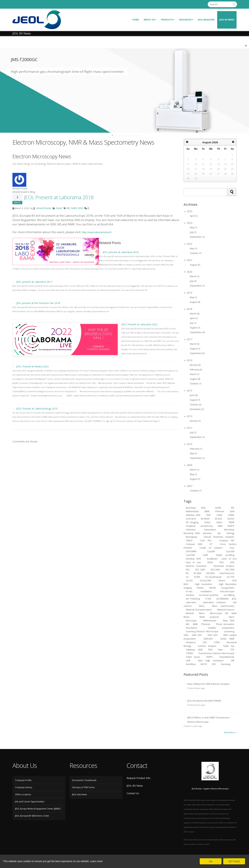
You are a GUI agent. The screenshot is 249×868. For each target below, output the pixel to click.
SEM (80, 208)
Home (136, 20)
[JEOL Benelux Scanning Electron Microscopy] (37, 19)
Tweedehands (227, 657)
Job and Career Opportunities (30, 802)
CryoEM (211, 551)
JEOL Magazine (206, 20)
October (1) (196, 253)
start (109, 135)
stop (140, 135)
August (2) (195, 265)
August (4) (195, 302)
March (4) (195, 314)
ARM (220, 526)
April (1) (194, 216)
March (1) (195, 276)
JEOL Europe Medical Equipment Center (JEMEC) (38, 809)
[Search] (222, 4)
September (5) (197, 353)
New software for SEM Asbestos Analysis (209, 684)
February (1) (196, 449)
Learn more (96, 861)
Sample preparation (221, 628)
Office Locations (23, 794)
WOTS (204, 664)
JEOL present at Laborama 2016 (121, 252)
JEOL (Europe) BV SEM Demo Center (32, 816)
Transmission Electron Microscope (216, 653)
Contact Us (133, 793)
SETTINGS (234, 861)
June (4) (194, 395)
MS (68, 208)
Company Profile (23, 780)
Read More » (230, 732)
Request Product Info (139, 778)
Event (59, 208)
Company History (24, 787)
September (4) (197, 332)
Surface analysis (207, 646)
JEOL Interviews (79, 794)
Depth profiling (225, 555)
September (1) (197, 237)
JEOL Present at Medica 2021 (33, 366)
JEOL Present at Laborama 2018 (59, 197)
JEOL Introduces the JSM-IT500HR (204, 701)
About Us (150, 20)
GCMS (197, 577)
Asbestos (191, 530)
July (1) (193, 232)
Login (202, 4)
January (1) (195, 421)
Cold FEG (206, 541)
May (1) (193, 228)
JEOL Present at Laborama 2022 (139, 324)
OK (211, 861)
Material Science (226, 610)
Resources (186, 20)
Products (168, 20)
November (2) (197, 409)
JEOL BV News (227, 20)
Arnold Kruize (43, 208)
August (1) (195, 328)
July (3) (193, 281)
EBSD (210, 562)
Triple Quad (193, 657)
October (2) (196, 405)
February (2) (196, 370)
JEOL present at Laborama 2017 (34, 282)
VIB (233, 661)
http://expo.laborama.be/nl (97, 232)
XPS (214, 664)
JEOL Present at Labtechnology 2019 (37, 409)
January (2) (195, 365)
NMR (74, 208)
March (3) (195, 344)
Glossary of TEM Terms (83, 787)
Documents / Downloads (84, 780)
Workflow (191, 664)
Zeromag (225, 664)
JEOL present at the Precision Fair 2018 (38, 303)
